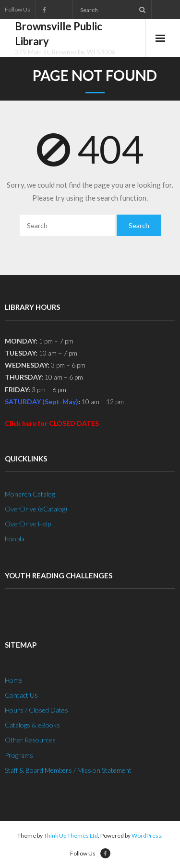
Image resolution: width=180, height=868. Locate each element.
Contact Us (21, 695)
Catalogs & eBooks (32, 725)
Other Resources (30, 740)
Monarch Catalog (30, 494)
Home (13, 680)
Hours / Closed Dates (36, 710)
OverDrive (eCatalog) (36, 509)
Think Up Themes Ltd (71, 836)
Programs (19, 755)
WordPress (146, 836)
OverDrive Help (28, 524)
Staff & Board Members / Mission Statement (68, 770)
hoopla (15, 539)
